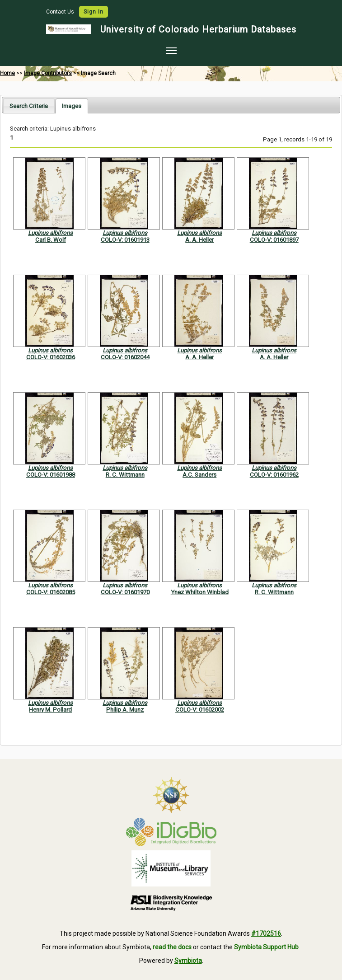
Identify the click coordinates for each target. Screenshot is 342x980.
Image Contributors (48, 73)
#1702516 (266, 933)
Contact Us (61, 12)
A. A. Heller (199, 240)
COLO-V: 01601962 (274, 475)
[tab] (29, 106)
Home (7, 73)
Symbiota (188, 961)
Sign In (94, 12)
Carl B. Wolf (51, 240)
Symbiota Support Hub (266, 947)
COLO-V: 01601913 (125, 240)
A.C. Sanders (199, 475)
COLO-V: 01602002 (200, 710)
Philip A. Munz (125, 710)
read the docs (172, 947)
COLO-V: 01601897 (274, 240)
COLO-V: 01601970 (125, 592)
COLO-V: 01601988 (51, 475)
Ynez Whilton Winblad (200, 592)
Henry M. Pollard (50, 710)
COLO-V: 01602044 (125, 357)
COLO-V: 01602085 (51, 592)
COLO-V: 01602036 (51, 357)
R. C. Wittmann (125, 475)
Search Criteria (29, 106)
